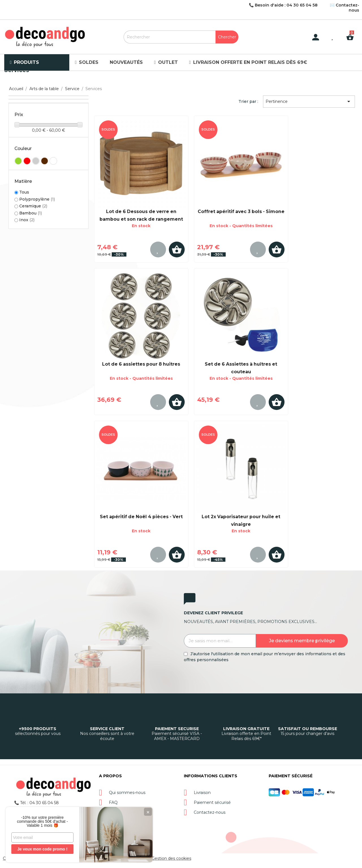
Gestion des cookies (171, 858)
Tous (24, 192)
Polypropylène (37, 199)
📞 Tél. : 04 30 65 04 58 (36, 803)
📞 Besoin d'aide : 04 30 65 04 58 (283, 5)
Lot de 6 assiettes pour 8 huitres (141, 364)
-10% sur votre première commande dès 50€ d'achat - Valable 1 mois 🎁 (42, 821)
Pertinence (309, 101)
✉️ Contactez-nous (344, 8)
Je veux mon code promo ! (42, 849)
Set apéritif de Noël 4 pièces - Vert (141, 517)
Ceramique (33, 206)
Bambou (31, 213)
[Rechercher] (181, 37)
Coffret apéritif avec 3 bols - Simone (241, 211)
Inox (27, 220)
